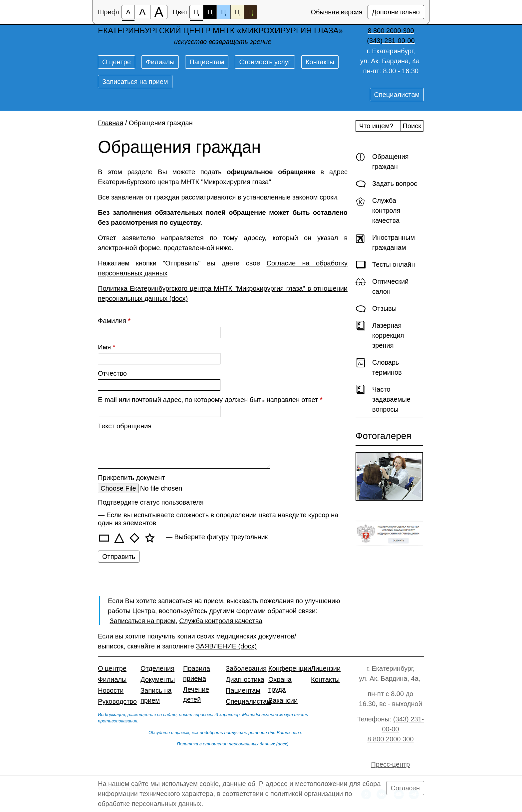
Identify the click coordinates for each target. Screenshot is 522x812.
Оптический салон (382, 286)
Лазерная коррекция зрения (380, 335)
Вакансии (283, 700)
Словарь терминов (379, 367)
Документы (158, 679)
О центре (117, 62)
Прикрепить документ (131, 478)
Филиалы (160, 62)
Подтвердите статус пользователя (151, 502)
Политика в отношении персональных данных (226, 744)
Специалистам (397, 95)
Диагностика (245, 679)
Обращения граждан (382, 161)
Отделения (157, 668)
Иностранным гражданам (385, 242)
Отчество (112, 373)
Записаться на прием (135, 82)
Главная (111, 123)
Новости (111, 690)
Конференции (290, 668)
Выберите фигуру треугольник (221, 537)
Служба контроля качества (378, 210)
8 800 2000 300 (390, 739)
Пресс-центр (391, 764)
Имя (107, 347)
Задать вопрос (386, 184)
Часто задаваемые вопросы (383, 399)
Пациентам (207, 62)
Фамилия (114, 321)
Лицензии (326, 668)
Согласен (405, 788)
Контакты (320, 62)
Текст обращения (125, 426)
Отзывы (376, 309)
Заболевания (246, 668)
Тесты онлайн (385, 265)
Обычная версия (336, 12)
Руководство (117, 701)
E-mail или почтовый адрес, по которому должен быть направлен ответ (210, 400)
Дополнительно (396, 12)
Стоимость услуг (265, 62)
